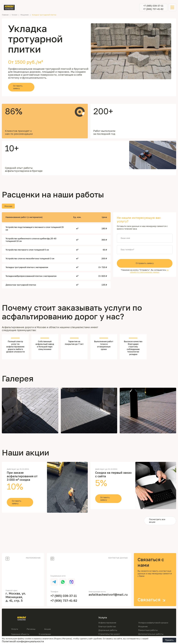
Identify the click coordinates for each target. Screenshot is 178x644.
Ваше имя (125, 238)
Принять (169, 640)
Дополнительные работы (151, 634)
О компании (45, 634)
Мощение (143, 626)
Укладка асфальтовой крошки (153, 623)
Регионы (31, 629)
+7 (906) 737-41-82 (153, 9)
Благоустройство (107, 626)
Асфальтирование (107, 623)
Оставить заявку (18, 87)
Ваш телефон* (127, 250)
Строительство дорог (109, 634)
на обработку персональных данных (149, 271)
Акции (47, 629)
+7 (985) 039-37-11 (153, 6)
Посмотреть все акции (157, 521)
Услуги (15, 629)
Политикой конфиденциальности (23, 641)
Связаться (152, 600)
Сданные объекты (20, 634)
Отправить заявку (145, 263)
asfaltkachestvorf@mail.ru (108, 594)
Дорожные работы (108, 630)
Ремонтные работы (148, 630)
